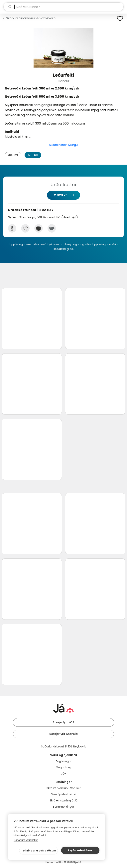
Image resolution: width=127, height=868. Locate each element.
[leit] (63, 7)
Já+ (64, 774)
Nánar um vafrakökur (26, 840)
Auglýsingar (63, 761)
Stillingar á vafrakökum (39, 851)
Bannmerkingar (63, 807)
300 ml (13, 155)
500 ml (33, 155)
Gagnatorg (63, 767)
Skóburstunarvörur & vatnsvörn (31, 18)
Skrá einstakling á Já (63, 800)
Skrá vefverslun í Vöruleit (64, 788)
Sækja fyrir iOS (63, 722)
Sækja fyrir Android (63, 734)
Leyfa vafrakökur (80, 850)
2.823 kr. (61, 195)
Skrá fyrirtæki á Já (64, 794)
